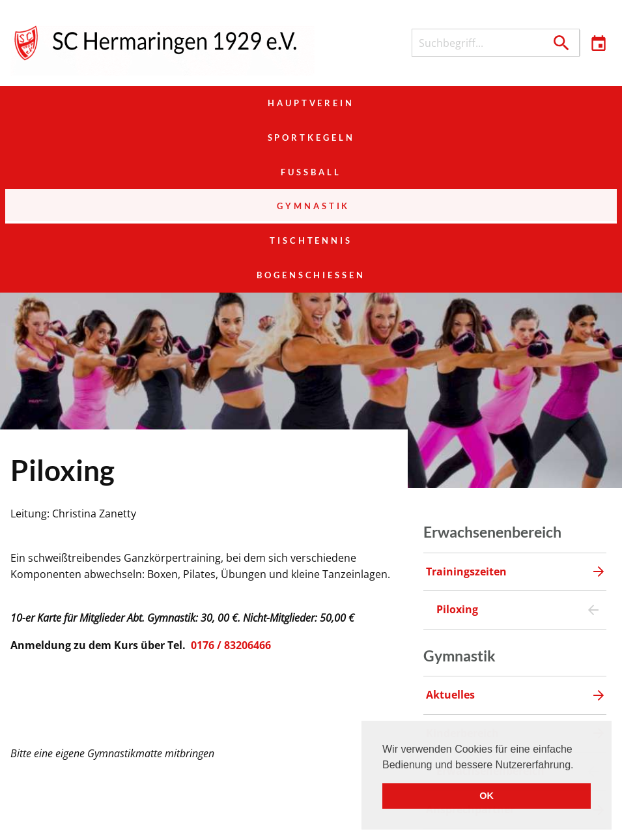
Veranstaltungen (351, 821)
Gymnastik (107, 138)
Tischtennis (311, 138)
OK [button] (487, 796)
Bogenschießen (515, 138)
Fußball (515, 103)
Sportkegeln (311, 103)
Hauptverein (107, 103)
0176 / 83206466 (231, 508)
